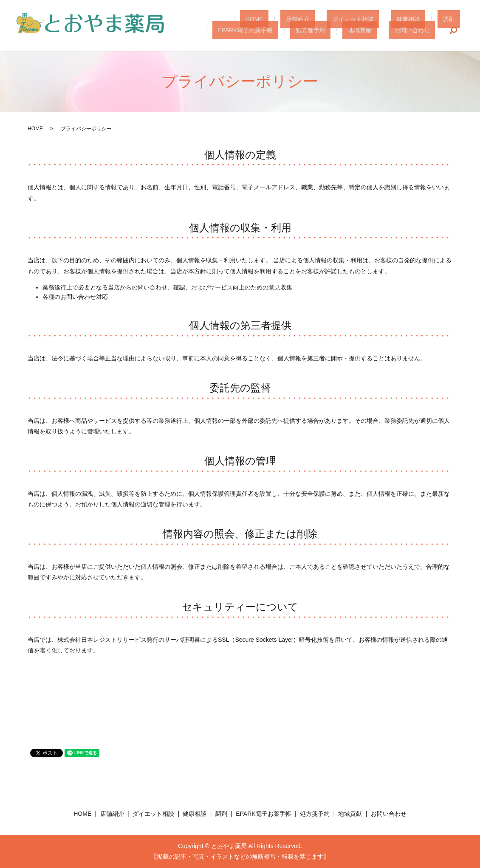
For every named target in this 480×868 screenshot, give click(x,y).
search (454, 30)
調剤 (387, 19)
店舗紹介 (269, 19)
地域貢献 (376, 30)
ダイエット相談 (313, 19)
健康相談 (358, 19)
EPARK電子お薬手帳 (432, 19)
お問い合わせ (418, 30)
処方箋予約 (338, 30)
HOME (236, 19)
